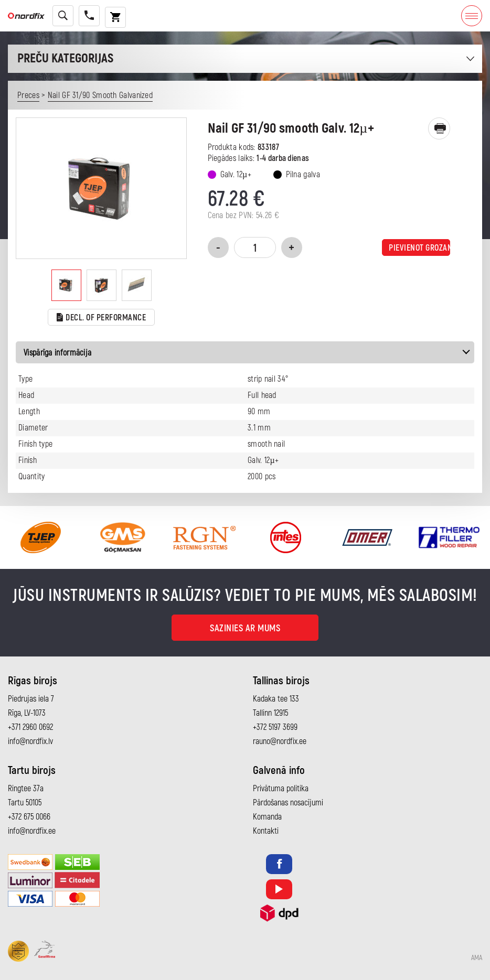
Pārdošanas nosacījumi (288, 803)
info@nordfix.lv (30, 741)
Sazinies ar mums (245, 628)
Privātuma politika (281, 789)
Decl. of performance (102, 318)
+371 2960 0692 (30, 727)
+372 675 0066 (29, 817)
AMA (477, 958)
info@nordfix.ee (32, 831)
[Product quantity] (255, 247)
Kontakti (266, 831)
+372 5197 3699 (275, 727)
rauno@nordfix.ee (280, 741)
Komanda (267, 817)
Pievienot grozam (419, 248)
